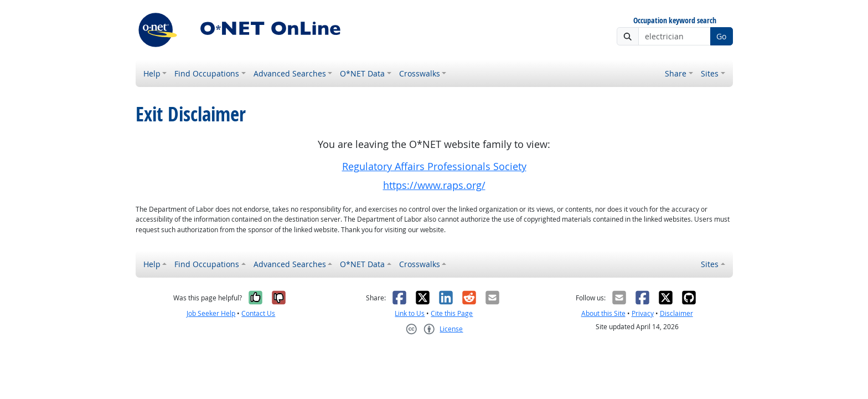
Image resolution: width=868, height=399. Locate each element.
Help (152, 73)
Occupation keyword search (675, 21)
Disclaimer (676, 313)
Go (721, 36)
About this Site (603, 313)
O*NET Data (362, 73)
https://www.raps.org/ (434, 185)
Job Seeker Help (211, 313)
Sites (710, 73)
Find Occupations (207, 73)
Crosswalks (420, 73)
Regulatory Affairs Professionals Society (434, 167)
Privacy (643, 313)
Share (676, 73)
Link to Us (410, 313)
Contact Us (258, 313)
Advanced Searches (290, 73)
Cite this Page (452, 313)
